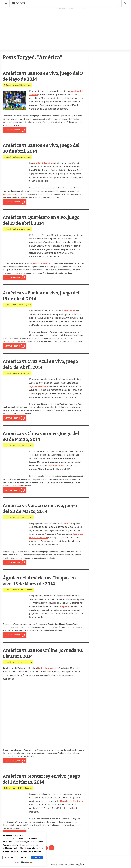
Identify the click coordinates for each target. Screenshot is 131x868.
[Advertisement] (65, 26)
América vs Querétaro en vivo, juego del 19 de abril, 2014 (39, 220)
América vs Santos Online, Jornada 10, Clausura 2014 (35, 653)
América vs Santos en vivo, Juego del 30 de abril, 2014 (42, 148)
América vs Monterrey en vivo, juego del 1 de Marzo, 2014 (39, 779)
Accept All (37, 857)
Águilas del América (42, 263)
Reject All (23, 857)
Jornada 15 (69, 311)
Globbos (18, 3)
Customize (9, 857)
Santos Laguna (45, 668)
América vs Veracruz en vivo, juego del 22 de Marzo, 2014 (38, 508)
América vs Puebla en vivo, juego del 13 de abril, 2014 (42, 296)
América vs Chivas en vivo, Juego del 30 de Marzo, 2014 (42, 436)
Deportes (28, 85)
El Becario (8, 85)
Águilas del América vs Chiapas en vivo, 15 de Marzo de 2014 (41, 581)
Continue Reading (12, 130)
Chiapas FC (65, 606)
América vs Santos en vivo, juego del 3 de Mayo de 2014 (42, 76)
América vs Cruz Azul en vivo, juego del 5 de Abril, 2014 (38, 364)
